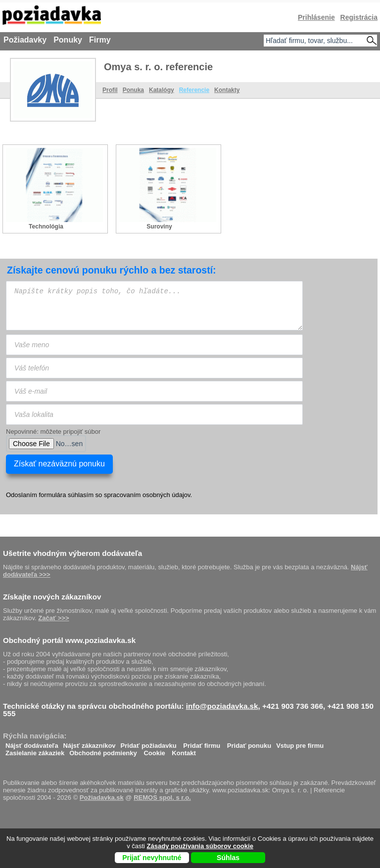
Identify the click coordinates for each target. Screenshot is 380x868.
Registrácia (359, 17)
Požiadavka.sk (102, 798)
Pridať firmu (202, 743)
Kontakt (184, 751)
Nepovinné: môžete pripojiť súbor (53, 432)
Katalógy (162, 90)
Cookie (154, 751)
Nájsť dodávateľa (32, 743)
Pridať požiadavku (149, 743)
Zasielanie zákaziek (35, 751)
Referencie (194, 90)
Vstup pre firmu (300, 743)
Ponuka (133, 90)
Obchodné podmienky (103, 751)
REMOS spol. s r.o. (162, 798)
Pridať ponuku (249, 743)
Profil (110, 90)
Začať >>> (53, 618)
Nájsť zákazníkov (90, 743)
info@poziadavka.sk (222, 706)
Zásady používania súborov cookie (200, 846)
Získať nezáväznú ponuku (59, 464)
